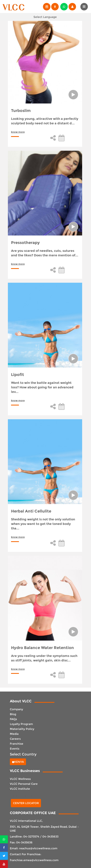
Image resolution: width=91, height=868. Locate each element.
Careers (15, 739)
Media (14, 734)
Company (16, 709)
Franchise (17, 744)
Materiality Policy (22, 729)
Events (15, 749)
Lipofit (18, 375)
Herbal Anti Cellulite (31, 511)
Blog (13, 714)
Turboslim (21, 111)
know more (18, 132)
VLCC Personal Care (24, 784)
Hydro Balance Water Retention (42, 648)
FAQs (13, 719)
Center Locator (26, 803)
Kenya (18, 762)
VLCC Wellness (20, 779)
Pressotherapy (25, 243)
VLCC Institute (20, 789)
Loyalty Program (21, 724)
